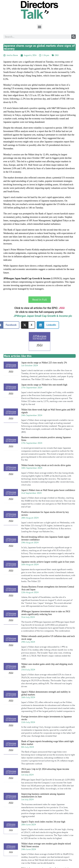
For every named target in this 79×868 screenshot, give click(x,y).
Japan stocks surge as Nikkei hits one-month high (44, 385)
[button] (40, 27)
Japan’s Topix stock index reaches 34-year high (43, 822)
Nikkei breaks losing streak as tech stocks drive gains (46, 465)
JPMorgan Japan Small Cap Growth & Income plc (43, 316)
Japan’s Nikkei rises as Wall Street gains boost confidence (48, 490)
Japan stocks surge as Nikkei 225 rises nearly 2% (44, 363)
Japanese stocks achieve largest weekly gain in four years (48, 562)
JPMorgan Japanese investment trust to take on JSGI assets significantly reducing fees (46, 613)
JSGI (57, 55)
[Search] (74, 37)
